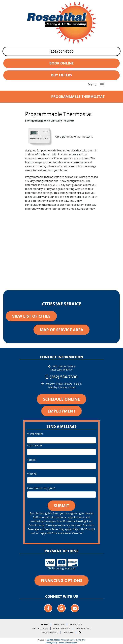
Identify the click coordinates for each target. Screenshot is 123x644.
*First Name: (35, 434)
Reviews (68, 632)
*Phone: (32, 474)
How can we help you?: (41, 488)
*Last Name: (35, 445)
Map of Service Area (61, 330)
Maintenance (62, 628)
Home (45, 624)
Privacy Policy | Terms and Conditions (61, 643)
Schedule (76, 624)
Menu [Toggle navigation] (96, 85)
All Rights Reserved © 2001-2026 (73, 640)
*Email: (32, 460)
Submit (61, 506)
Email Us (59, 624)
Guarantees (83, 628)
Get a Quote (40, 628)
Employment (50, 632)
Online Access (54, 640)
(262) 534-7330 (61, 51)
